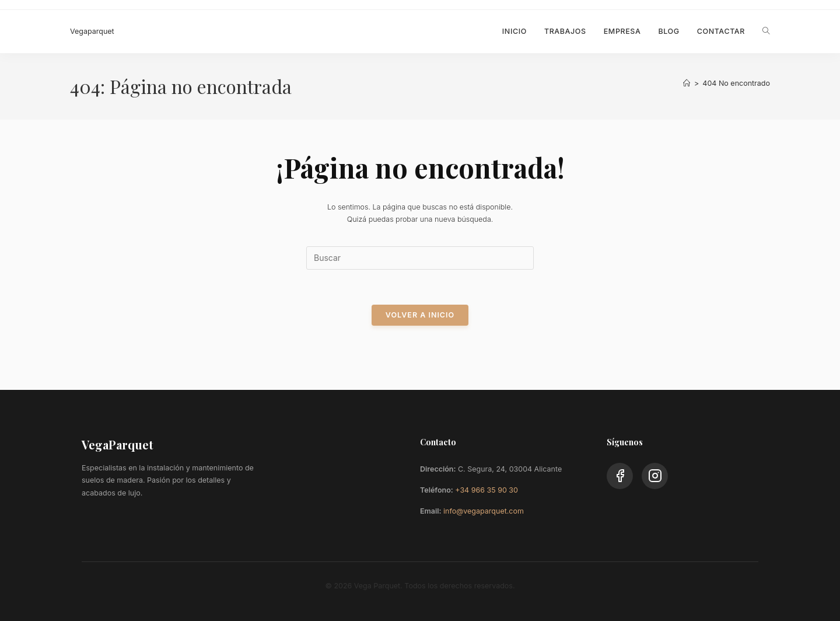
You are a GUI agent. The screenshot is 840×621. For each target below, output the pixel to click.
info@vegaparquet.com (484, 511)
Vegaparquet (92, 31)
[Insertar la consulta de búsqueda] (420, 258)
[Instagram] (655, 476)
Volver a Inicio (420, 315)
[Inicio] (687, 83)
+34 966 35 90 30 (487, 490)
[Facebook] (620, 476)
